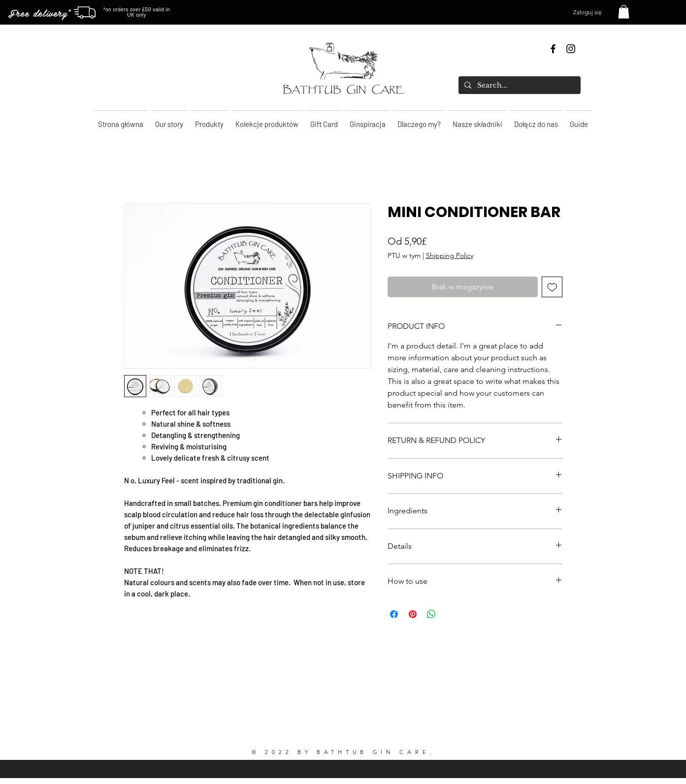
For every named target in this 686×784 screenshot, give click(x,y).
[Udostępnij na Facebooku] (394, 614)
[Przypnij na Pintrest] (413, 614)
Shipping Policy (450, 255)
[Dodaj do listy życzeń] (552, 287)
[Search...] (519, 85)
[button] (624, 12)
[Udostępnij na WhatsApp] (431, 614)
